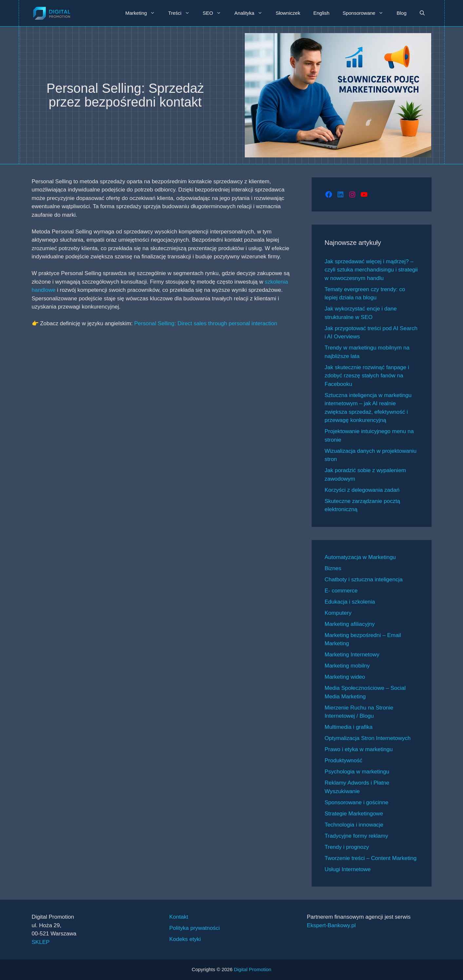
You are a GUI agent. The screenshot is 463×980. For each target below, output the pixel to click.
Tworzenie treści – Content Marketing (371, 858)
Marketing (143, 13)
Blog (401, 13)
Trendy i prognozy (347, 847)
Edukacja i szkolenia (350, 602)
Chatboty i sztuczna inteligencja (364, 580)
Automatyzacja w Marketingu (360, 557)
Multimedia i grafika (349, 727)
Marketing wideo (345, 677)
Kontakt (179, 917)
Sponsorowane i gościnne (357, 802)
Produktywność (344, 760)
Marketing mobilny (347, 666)
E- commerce (341, 591)
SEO (215, 13)
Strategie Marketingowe (354, 814)
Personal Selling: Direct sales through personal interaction (206, 323)
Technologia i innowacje (354, 825)
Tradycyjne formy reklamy (357, 836)
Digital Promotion (253, 969)
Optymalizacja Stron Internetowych (368, 738)
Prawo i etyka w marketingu (359, 749)
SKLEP (41, 942)
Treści (182, 13)
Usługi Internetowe (348, 869)
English (321, 13)
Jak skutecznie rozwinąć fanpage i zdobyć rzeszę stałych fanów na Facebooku (367, 376)
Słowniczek (288, 13)
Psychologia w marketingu (357, 772)
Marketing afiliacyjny (350, 624)
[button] (422, 13)
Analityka (252, 13)
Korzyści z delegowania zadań (362, 490)
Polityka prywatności (195, 928)
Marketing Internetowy (352, 655)
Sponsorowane (366, 13)
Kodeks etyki (185, 939)
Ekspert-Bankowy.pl (331, 925)
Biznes (333, 568)
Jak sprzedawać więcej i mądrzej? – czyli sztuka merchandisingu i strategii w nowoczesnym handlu (371, 270)
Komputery (338, 613)
